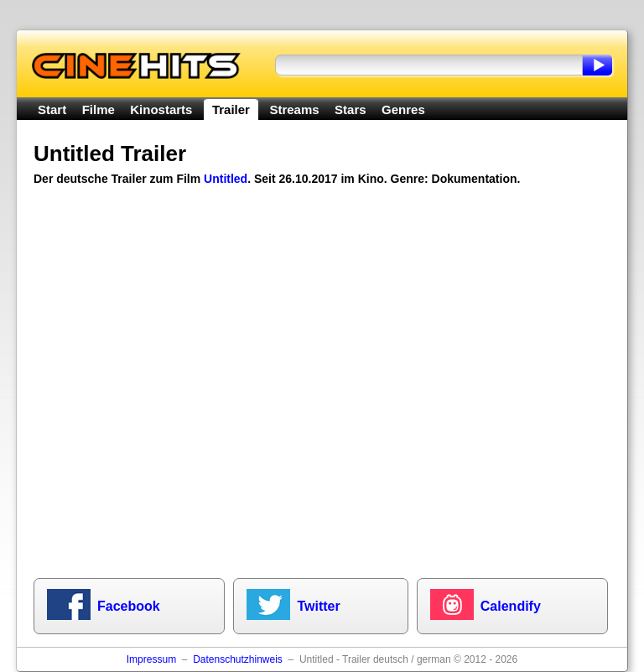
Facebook (129, 606)
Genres (403, 109)
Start (52, 109)
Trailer (231, 109)
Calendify (511, 606)
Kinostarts (161, 109)
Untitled (226, 179)
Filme (99, 109)
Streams (294, 109)
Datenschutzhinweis (238, 659)
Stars (351, 109)
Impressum (151, 659)
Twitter (318, 606)
